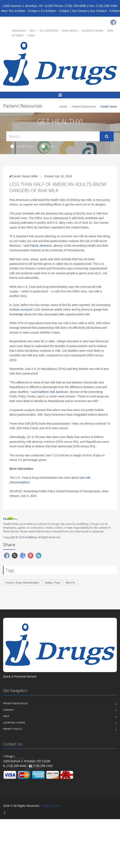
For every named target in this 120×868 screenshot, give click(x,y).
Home (63, 107)
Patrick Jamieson (41, 246)
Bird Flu (70, 583)
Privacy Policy (13, 729)
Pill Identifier (49, 31)
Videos (49, 146)
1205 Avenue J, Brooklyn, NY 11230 (28, 6)
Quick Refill (70, 31)
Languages (19, 31)
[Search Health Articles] (53, 136)
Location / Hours (92, 31)
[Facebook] (113, 22)
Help (33, 31)
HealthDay (31, 537)
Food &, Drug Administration (22, 583)
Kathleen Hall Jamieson (53, 392)
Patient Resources (84, 107)
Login (31, 36)
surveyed (26, 310)
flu (36, 227)
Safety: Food (53, 583)
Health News (23, 146)
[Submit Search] (107, 136)
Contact (9, 710)
